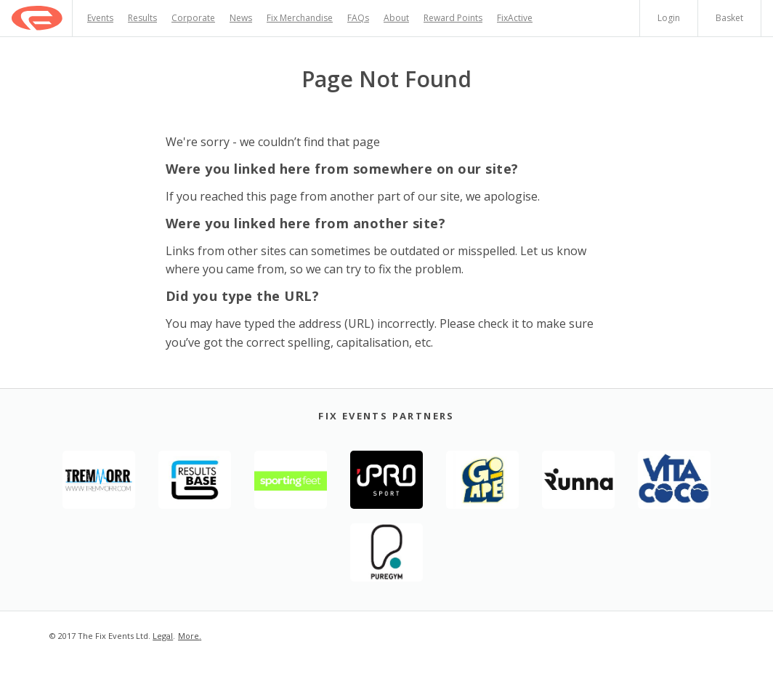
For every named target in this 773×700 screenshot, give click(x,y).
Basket (729, 18)
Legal (163, 636)
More (189, 636)
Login (669, 18)
